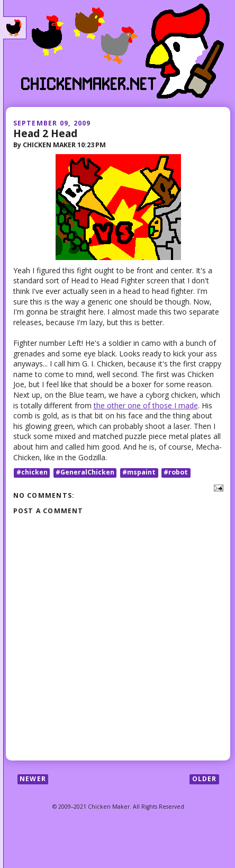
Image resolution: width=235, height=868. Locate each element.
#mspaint (139, 473)
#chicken (32, 473)
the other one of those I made (146, 405)
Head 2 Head (45, 133)
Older (205, 779)
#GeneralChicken (85, 473)
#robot (176, 473)
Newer (33, 779)
